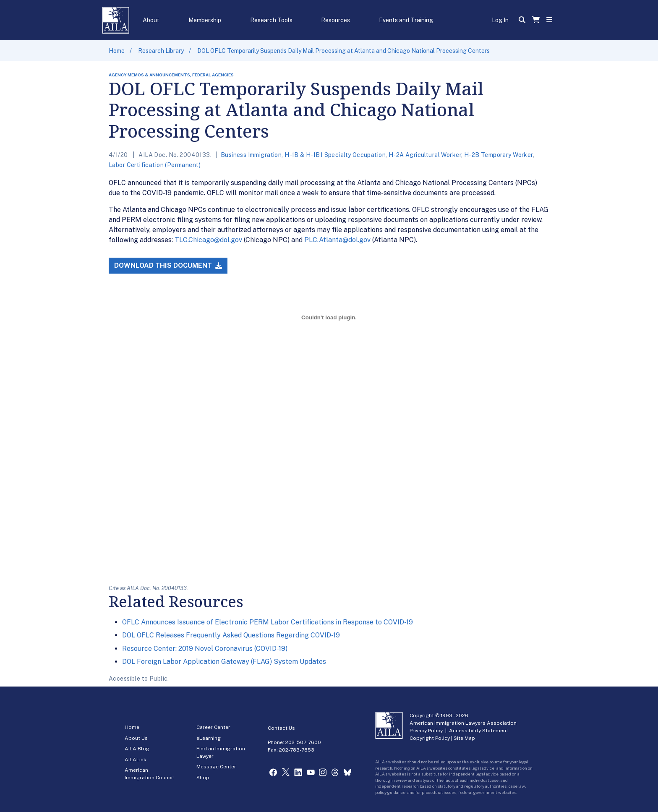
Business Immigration (251, 155)
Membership (205, 20)
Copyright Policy (430, 738)
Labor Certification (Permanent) (155, 165)
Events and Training (406, 20)
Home (117, 51)
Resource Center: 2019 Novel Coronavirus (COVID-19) (205, 649)
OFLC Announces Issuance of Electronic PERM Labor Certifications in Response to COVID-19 (268, 622)
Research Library (161, 51)
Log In (500, 20)
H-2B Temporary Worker (499, 155)
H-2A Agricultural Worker (425, 155)
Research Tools (271, 20)
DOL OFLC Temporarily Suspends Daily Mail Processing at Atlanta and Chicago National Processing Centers (343, 51)
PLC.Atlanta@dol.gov (337, 240)
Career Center (213, 727)
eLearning (209, 738)
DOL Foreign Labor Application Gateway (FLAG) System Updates (224, 662)
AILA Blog (137, 749)
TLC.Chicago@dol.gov (208, 240)
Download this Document (168, 265)
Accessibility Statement (479, 731)
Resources (336, 20)
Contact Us (281, 728)
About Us (136, 738)
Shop (203, 778)
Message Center (216, 767)
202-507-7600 (303, 742)
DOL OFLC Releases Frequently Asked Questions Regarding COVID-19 (231, 635)
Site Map (464, 738)
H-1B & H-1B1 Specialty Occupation (335, 155)
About (151, 20)
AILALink (136, 760)
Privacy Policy (426, 731)
